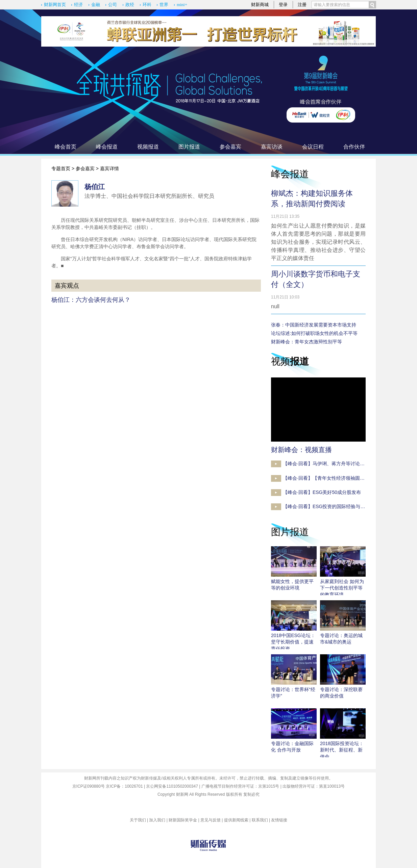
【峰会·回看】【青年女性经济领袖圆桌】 (326, 478)
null (275, 306)
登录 (283, 5)
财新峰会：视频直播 (301, 450)
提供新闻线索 (236, 820)
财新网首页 (55, 5)
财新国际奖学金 (183, 820)
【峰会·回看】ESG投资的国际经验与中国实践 (331, 506)
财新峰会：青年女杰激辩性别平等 (306, 342)
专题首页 (61, 168)
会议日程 (313, 147)
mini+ (182, 5)
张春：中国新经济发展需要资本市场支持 (314, 325)
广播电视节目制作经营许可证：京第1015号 (240, 786)
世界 (164, 5)
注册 (302, 5)
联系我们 (260, 820)
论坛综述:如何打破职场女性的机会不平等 (314, 333)
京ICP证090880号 (89, 786)
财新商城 (260, 5)
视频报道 (148, 147)
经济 (78, 5)
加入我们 (157, 820)
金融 (96, 5)
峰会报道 (107, 147)
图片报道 (189, 147)
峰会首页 (66, 147)
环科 (147, 5)
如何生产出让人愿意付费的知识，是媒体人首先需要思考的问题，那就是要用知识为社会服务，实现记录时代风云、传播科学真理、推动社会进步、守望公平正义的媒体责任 (318, 242)
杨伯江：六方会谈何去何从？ (91, 300)
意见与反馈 (211, 820)
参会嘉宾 (230, 147)
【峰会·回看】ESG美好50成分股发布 (322, 492)
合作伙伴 (354, 147)
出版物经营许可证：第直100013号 (314, 786)
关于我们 (138, 820)
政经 (130, 5)
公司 (113, 5)
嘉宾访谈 (272, 147)
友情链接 (279, 820)
